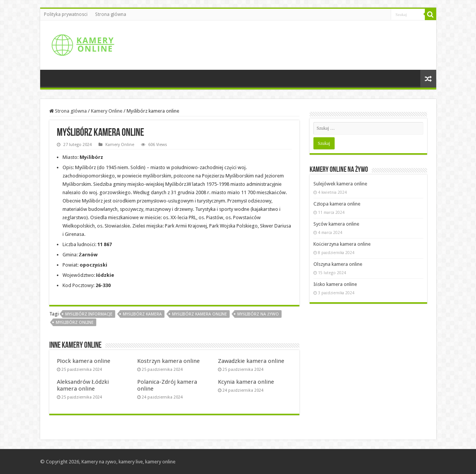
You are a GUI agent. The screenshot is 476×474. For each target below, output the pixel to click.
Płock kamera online (84, 361)
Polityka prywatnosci (66, 14)
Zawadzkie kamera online (251, 361)
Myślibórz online (75, 323)
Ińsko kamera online (335, 284)
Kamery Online (107, 111)
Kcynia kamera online (246, 382)
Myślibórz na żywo (258, 314)
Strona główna (111, 14)
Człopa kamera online (337, 204)
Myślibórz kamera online (200, 314)
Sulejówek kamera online (340, 184)
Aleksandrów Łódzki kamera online (83, 385)
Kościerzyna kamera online (342, 244)
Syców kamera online (336, 224)
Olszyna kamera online (338, 264)
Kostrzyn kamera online (168, 361)
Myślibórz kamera (142, 314)
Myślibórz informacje (89, 314)
